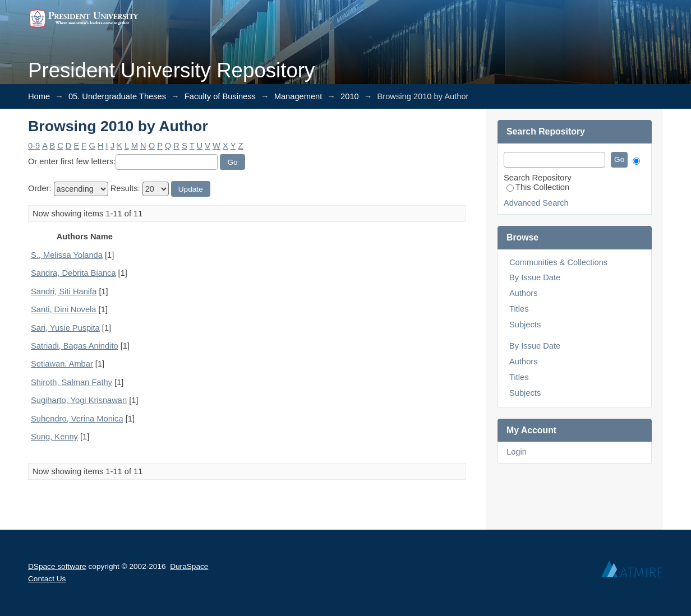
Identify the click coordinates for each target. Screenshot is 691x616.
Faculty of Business (220, 96)
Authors (524, 293)
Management (298, 96)
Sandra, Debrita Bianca (73, 273)
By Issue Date (535, 277)
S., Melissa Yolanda (67, 255)
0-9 (34, 146)
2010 (350, 96)
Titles (519, 309)
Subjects (525, 325)
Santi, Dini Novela (64, 309)
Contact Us (47, 579)
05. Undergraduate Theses (117, 96)
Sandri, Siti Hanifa (64, 291)
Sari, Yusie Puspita (65, 328)
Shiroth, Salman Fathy (72, 382)
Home (39, 96)
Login (517, 452)
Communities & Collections (558, 262)
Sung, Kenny (54, 437)
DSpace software (57, 566)
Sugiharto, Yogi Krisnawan (79, 400)
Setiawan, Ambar (62, 364)
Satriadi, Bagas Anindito (75, 346)
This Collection (538, 187)
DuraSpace (189, 566)
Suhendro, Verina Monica (77, 419)
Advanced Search (536, 203)
